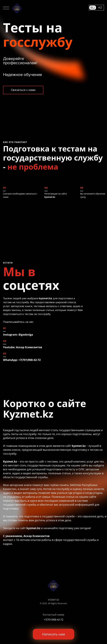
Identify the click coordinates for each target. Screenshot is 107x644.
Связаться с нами (23, 90)
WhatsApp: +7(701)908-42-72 (22, 360)
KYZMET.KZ (54, 600)
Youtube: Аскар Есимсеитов (23, 347)
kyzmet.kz (50, 197)
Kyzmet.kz (28, 414)
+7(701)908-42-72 (53, 620)
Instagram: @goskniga (18, 335)
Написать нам (53, 634)
